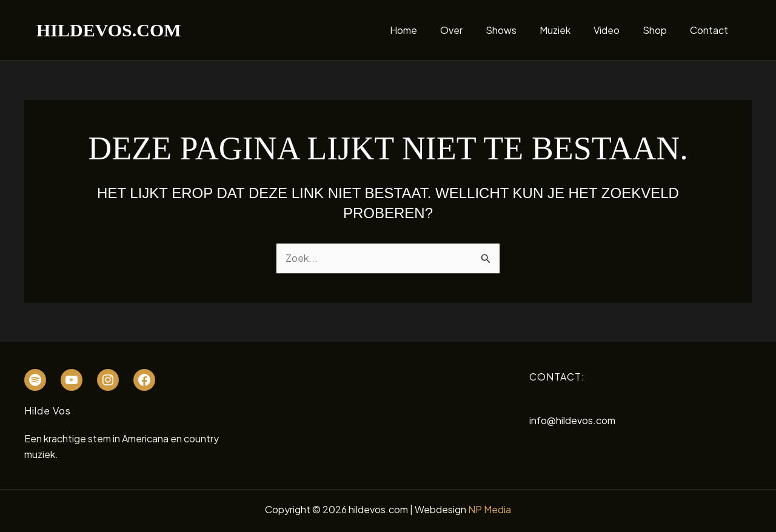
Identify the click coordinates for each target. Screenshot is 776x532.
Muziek (568, 30)
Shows (517, 30)
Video (616, 30)
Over (471, 30)
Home (427, 30)
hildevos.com (109, 30)
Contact (711, 30)
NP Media (490, 509)
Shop (660, 30)
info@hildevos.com (572, 420)
